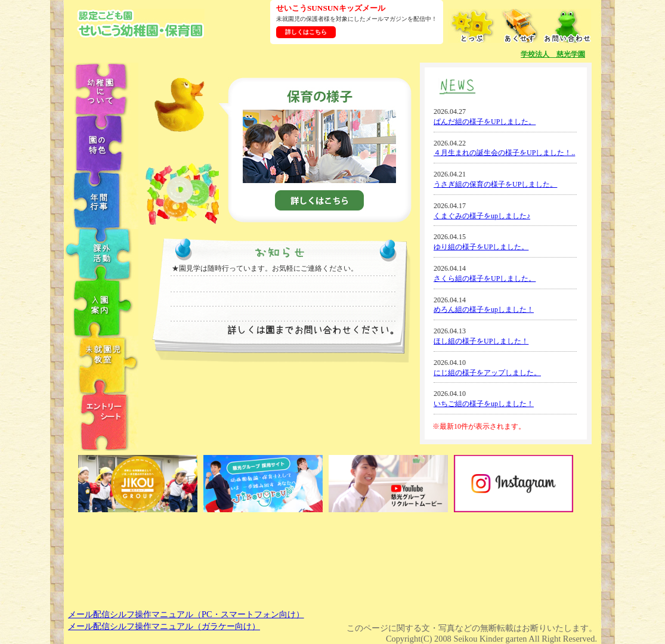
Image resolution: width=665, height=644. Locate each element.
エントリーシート (102, 422)
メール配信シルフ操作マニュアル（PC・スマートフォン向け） (186, 614)
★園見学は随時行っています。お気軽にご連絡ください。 (265, 268)
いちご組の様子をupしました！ (484, 404)
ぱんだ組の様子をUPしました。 (485, 122)
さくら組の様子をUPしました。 (485, 278)
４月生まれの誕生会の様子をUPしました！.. (504, 153)
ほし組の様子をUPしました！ (481, 341)
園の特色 (102, 143)
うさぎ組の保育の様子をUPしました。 (495, 184)
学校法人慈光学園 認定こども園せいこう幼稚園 (141, 24)
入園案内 (102, 307)
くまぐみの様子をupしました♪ (482, 216)
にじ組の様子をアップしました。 (487, 373)
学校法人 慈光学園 (553, 54)
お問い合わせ (567, 26)
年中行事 (102, 201)
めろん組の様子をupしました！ (484, 309)
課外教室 (102, 254)
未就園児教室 (102, 364)
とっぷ (472, 26)
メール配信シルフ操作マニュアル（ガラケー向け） (164, 626)
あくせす (519, 26)
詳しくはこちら (306, 32)
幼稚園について (102, 89)
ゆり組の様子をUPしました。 (481, 247)
